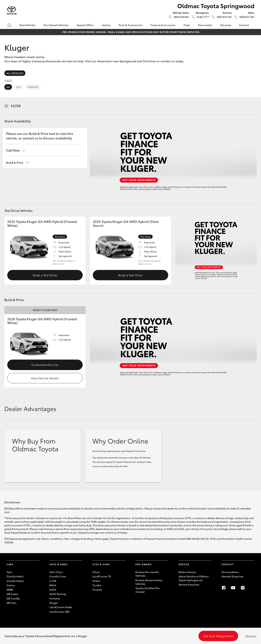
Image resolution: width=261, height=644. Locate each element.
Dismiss (251, 636)
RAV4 (53, 585)
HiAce (96, 581)
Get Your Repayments (218, 636)
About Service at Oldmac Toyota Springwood (194, 578)
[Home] (9, 25)
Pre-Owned (143, 564)
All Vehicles (15, 73)
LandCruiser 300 (59, 612)
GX (8, 87)
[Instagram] (243, 588)
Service (106, 25)
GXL (19, 87)
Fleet (187, 25)
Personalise (205, 25)
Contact (244, 25)
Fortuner (55, 598)
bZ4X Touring (58, 594)
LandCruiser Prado (61, 607)
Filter (16, 106)
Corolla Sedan (15, 581)
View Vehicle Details (45, 378)
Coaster (97, 590)
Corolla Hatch (15, 576)
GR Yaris (12, 603)
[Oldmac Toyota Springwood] (12, 11)
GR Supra (12, 594)
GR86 (10, 590)
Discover (226, 25)
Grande (33, 87)
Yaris (9, 572)
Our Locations (230, 572)
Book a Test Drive (45, 275)
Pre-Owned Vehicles (56, 25)
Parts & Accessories (131, 25)
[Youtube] (233, 588)
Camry (11, 585)
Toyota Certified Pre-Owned (148, 590)
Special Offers (85, 25)
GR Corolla (13, 598)
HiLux (96, 572)
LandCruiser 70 (102, 576)
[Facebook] (224, 588)
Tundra (97, 585)
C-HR (53, 581)
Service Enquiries (189, 584)
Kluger (54, 603)
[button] (17, 162)
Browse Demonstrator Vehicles (149, 582)
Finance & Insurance (163, 25)
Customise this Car (45, 365)
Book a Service (187, 572)
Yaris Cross (56, 572)
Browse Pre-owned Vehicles (147, 574)
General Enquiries (232, 576)
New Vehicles (28, 25)
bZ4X (53, 590)
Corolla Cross (58, 576)
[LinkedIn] (252, 588)
